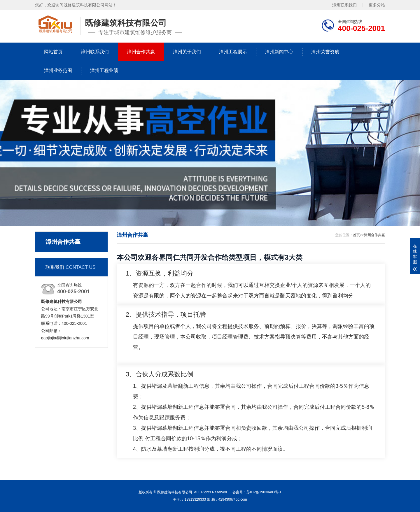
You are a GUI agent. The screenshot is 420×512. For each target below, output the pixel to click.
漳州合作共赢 (141, 52)
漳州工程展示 (233, 52)
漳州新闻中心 (279, 52)
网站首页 (53, 52)
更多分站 (377, 5)
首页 (356, 235)
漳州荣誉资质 (325, 52)
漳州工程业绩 (104, 70)
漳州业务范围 (58, 70)
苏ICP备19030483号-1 (264, 492)
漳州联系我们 (344, 5)
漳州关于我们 (187, 52)
